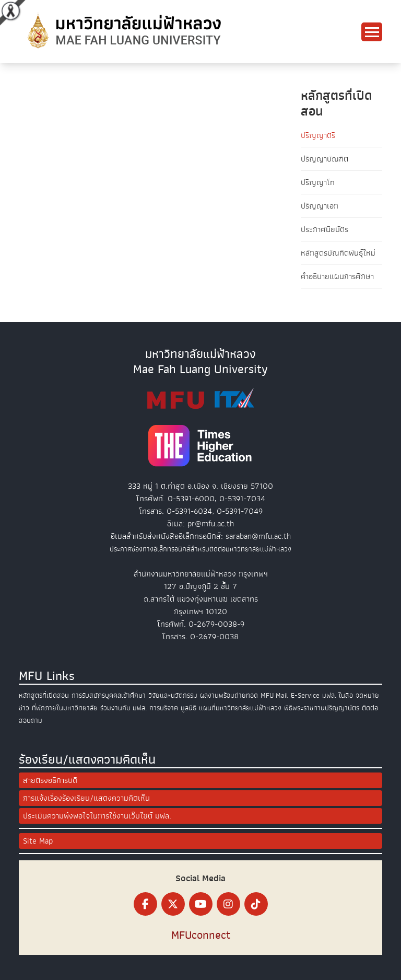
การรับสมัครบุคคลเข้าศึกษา (109, 695)
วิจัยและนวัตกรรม (173, 695)
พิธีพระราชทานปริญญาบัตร (322, 708)
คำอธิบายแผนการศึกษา (337, 276)
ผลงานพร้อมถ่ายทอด (229, 695)
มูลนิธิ (188, 708)
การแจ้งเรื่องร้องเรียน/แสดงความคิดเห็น (86, 798)
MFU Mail (274, 695)
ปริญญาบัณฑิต (325, 159)
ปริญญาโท (318, 182)
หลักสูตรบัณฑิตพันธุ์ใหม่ (338, 253)
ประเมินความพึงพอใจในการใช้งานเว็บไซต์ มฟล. (97, 816)
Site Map (38, 841)
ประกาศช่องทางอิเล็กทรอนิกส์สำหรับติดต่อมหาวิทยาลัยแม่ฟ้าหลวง (200, 549)
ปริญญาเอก (320, 206)
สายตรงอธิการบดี (50, 780)
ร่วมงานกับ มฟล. (123, 708)
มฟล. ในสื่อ (338, 695)
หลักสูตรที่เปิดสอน (44, 695)
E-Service (305, 695)
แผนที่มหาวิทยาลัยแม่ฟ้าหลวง (240, 708)
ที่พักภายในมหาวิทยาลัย (65, 708)
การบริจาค (164, 708)
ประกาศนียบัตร (325, 229)
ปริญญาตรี (318, 135)
